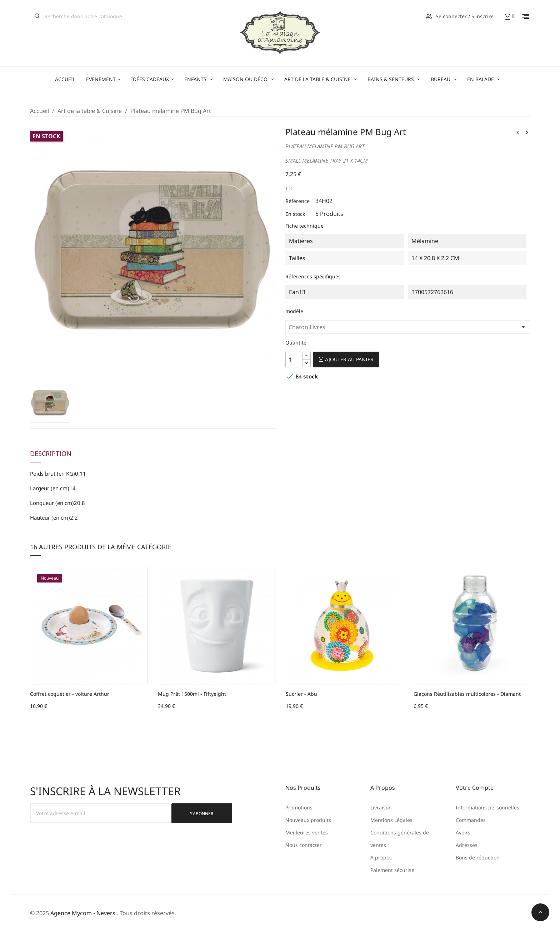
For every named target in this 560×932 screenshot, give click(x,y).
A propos (381, 857)
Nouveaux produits (308, 820)
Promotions (299, 807)
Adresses (467, 845)
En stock (295, 214)
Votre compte (475, 788)
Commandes (471, 820)
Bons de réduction (478, 857)
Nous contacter (304, 845)
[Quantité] (294, 360)
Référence (297, 201)
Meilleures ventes (307, 832)
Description (51, 454)
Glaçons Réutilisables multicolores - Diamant (467, 694)
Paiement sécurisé (392, 870)
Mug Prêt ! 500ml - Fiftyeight (192, 694)
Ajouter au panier (346, 359)
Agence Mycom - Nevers (83, 913)
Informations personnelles (487, 807)
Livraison (381, 807)
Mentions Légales (391, 820)
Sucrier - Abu (301, 694)
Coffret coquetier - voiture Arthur (70, 694)
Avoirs (463, 832)
